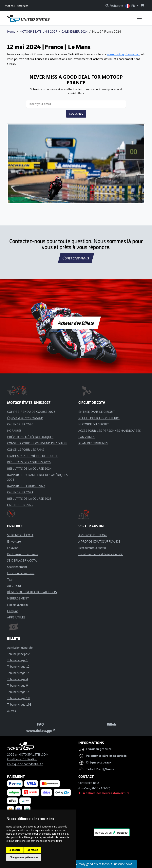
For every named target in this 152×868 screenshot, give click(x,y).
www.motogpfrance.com (124, 54)
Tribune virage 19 (18, 698)
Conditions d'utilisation (22, 759)
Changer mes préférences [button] (24, 858)
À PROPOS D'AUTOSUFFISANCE (99, 541)
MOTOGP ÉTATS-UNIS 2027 (38, 31)
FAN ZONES (86, 437)
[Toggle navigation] (139, 18)
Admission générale (20, 647)
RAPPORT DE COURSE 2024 (26, 486)
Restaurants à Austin (92, 548)
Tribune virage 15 (18, 673)
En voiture (14, 541)
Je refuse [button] (33, 850)
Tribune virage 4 (18, 679)
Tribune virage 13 (18, 692)
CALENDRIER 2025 (20, 505)
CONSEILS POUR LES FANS (26, 450)
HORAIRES (14, 431)
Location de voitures (21, 573)
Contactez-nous (76, 258)
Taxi (10, 579)
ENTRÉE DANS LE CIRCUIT (97, 412)
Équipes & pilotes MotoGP (25, 418)
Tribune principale (19, 654)
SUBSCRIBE (76, 114)
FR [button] (131, 6)
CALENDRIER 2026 (20, 424)
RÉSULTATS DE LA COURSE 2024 (29, 468)
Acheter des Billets (76, 323)
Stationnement (17, 567)
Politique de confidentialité (25, 764)
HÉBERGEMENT (18, 598)
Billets (112, 724)
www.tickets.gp (40, 730)
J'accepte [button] (15, 850)
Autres (11, 711)
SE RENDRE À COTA (20, 535)
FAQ (40, 724)
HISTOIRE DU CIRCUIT (94, 424)
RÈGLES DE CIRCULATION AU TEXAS (32, 592)
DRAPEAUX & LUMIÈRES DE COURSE (33, 456)
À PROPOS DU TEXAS (93, 535)
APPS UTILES (16, 617)
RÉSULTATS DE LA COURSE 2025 (29, 499)
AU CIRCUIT (15, 586)
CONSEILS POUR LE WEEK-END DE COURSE (37, 443)
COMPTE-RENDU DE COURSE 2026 (31, 412)
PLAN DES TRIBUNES (93, 443)
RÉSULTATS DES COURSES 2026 (29, 462)
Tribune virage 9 (18, 685)
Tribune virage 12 (18, 666)
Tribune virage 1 (18, 660)
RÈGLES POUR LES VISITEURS (99, 418)
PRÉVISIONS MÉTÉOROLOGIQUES (30, 437)
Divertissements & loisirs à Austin (101, 554)
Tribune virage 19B (19, 704)
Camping (13, 611)
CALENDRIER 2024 (75, 31)
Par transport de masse (23, 554)
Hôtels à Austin (17, 605)
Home (11, 31)
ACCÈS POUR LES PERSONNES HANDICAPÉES (110, 431)
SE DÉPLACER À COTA (22, 560)
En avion (13, 548)
